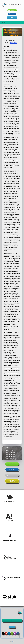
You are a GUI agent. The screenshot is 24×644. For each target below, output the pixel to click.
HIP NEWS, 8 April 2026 (9, 458)
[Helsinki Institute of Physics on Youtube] (6, 633)
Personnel (13, 43)
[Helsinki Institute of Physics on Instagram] (15, 633)
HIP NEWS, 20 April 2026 (9, 454)
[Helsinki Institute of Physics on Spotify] (12, 633)
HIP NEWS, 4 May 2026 (9, 450)
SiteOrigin (14, 641)
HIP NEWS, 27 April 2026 (9, 452)
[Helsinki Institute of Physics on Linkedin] (9, 633)
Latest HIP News (7, 448)
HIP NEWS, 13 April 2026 (9, 456)
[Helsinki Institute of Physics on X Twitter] (3, 633)
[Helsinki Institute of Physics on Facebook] (18, 633)
